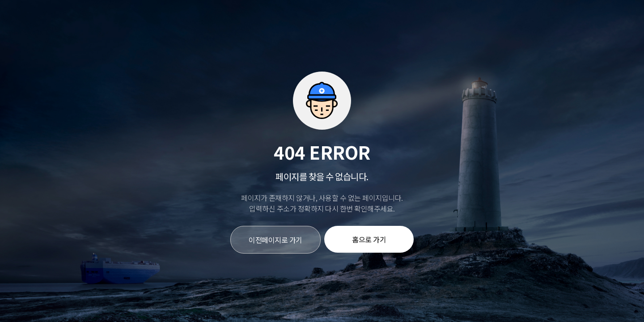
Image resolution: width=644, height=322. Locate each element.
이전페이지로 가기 (275, 240)
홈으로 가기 (369, 239)
